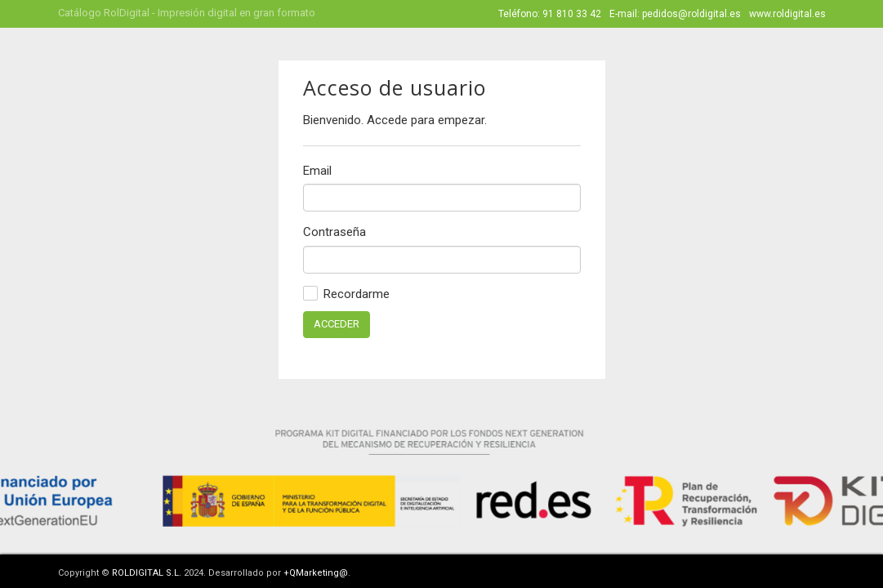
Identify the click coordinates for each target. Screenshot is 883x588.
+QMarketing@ (316, 573)
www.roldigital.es (787, 14)
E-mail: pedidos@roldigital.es (675, 14)
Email (317, 171)
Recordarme (346, 294)
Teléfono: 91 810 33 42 (550, 14)
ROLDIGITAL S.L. (147, 573)
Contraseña (334, 232)
